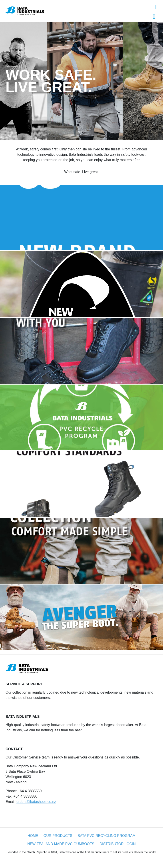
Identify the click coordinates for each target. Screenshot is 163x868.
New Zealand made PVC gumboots (61, 844)
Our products (58, 836)
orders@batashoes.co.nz (36, 802)
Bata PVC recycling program (106, 836)
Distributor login (117, 844)
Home (33, 836)
